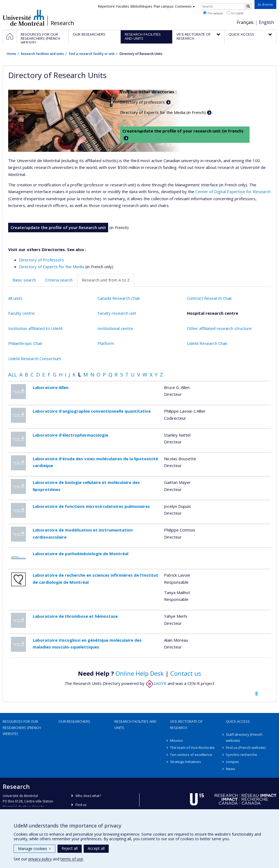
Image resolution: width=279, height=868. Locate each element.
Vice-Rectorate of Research (186, 724)
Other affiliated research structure (219, 328)
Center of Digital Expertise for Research (233, 191)
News (231, 769)
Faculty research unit (117, 313)
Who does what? (88, 796)
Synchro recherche (242, 755)
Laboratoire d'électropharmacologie (70, 435)
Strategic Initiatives (186, 762)
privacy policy (40, 859)
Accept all (96, 848)
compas (232, 762)
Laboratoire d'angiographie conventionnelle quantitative (92, 411)
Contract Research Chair (210, 298)
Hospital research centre (213, 313)
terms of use (72, 859)
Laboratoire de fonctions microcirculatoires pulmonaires (91, 506)
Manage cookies (34, 849)
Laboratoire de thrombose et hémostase (75, 616)
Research (62, 23)
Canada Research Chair (119, 298)
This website (213, 13)
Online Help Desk (140, 673)
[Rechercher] (248, 7)
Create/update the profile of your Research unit (58, 227)
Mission (176, 740)
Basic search (24, 280)
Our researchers (74, 721)
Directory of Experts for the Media (52, 267)
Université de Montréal (24, 18)
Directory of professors (142, 102)
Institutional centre (115, 328)
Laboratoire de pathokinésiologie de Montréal (81, 554)
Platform (106, 343)
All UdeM (235, 13)
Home (11, 54)
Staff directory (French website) (244, 737)
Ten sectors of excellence (191, 755)
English (266, 22)
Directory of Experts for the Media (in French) (163, 112)
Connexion (185, 6)
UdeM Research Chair (207, 343)
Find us (81, 805)
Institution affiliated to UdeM (35, 328)
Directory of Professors (42, 260)
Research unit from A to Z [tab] (106, 280)
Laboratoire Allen (51, 387)
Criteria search (59, 280)
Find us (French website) (246, 747)
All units (15, 298)
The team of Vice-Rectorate (192, 747)
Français (245, 22)
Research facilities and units (43, 54)
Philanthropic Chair (25, 343)
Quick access (238, 721)
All (13, 374)
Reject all (70, 848)
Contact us (186, 673)
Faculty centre (21, 313)
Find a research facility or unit (92, 54)
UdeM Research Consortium (35, 359)
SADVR (156, 683)
